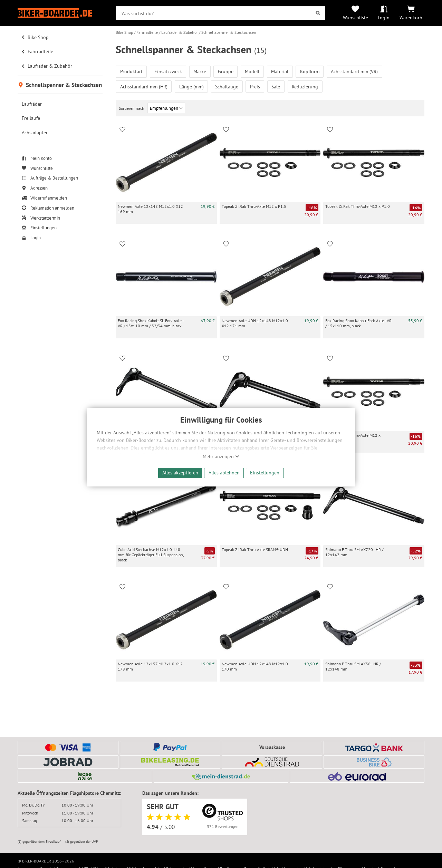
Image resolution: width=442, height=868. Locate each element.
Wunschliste (355, 17)
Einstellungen (265, 472)
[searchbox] (220, 13)
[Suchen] (318, 13)
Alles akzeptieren (180, 472)
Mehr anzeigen (221, 456)
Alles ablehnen (224, 472)
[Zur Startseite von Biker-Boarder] (60, 13)
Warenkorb (411, 17)
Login (384, 17)
